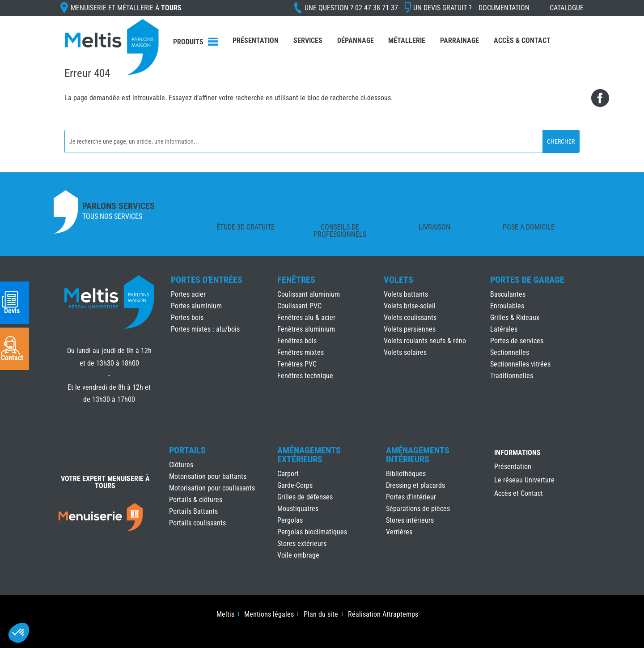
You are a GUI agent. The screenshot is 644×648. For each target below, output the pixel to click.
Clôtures (181, 465)
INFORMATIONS (517, 453)
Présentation (256, 40)
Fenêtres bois (297, 341)
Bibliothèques (406, 474)
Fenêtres (296, 280)
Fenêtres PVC (297, 364)
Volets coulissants (410, 318)
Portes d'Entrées (207, 280)
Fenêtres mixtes (301, 352)
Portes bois (187, 318)
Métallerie (407, 40)
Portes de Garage (527, 280)
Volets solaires (405, 352)
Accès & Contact (522, 40)
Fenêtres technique (305, 376)
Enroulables (507, 306)
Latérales (504, 329)
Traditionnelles (512, 376)
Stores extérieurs (302, 544)
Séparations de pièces (418, 509)
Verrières (399, 532)
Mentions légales (269, 615)
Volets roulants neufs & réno (425, 341)
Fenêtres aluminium (306, 329)
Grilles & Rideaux (515, 318)
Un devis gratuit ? (443, 8)
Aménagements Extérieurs (309, 455)
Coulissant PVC (299, 306)
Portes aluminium (196, 306)
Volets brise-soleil (410, 306)
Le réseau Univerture (524, 481)
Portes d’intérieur (411, 497)
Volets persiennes (410, 329)
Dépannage (356, 40)
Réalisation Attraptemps (383, 615)
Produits (188, 42)
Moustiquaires (298, 509)
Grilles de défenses (305, 497)
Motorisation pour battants (208, 476)
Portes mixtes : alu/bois (205, 329)
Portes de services (517, 341)
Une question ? (351, 8)
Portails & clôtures (196, 500)
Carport (288, 474)
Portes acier (188, 294)
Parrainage (460, 40)
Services (308, 40)
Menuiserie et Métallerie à (126, 8)
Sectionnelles (510, 352)
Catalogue (567, 8)
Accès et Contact (519, 494)
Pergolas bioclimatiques (312, 532)
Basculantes (508, 294)
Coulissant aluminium (309, 294)
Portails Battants (193, 511)
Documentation (504, 8)
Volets (398, 280)
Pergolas (290, 520)
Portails (187, 450)
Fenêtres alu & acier (306, 318)
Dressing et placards (415, 485)
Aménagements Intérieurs (418, 455)
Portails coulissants (197, 523)
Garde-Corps (295, 485)
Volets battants (406, 294)
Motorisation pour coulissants (212, 488)
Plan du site (321, 615)
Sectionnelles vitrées (520, 364)
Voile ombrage (298, 555)
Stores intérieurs (410, 520)
